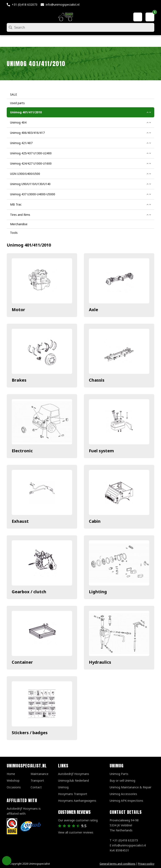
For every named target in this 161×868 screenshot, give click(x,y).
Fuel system (101, 451)
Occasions (14, 787)
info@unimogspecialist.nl (63, 4)
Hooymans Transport (73, 794)
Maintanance (40, 774)
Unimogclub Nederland (73, 780)
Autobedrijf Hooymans (74, 774)
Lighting (98, 592)
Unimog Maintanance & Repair (130, 787)
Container (22, 662)
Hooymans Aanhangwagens (77, 801)
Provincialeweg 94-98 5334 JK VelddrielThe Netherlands (124, 825)
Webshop (13, 780)
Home (11, 774)
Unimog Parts (119, 774)
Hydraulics (100, 662)
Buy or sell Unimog (122, 780)
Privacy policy (146, 864)
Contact (36, 787)
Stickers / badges (30, 733)
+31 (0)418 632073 (25, 4)
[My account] (138, 17)
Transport (37, 780)
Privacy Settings (7, 861)
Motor (18, 310)
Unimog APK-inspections (126, 801)
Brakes (19, 380)
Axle (93, 310)
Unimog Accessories (123, 794)
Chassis (97, 380)
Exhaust (20, 521)
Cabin (95, 521)
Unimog (63, 787)
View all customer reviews (76, 832)
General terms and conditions (118, 864)
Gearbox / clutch (29, 592)
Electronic (22, 451)
